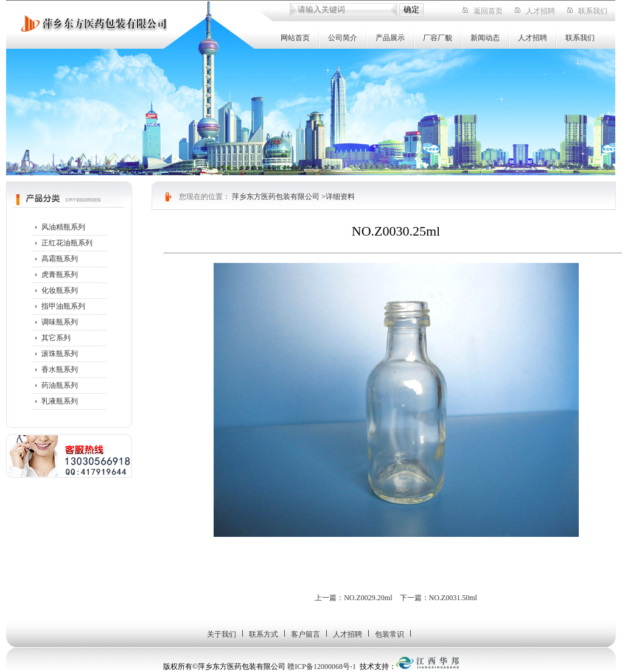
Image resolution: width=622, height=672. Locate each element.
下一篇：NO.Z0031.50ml (439, 598)
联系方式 (264, 634)
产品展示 (390, 38)
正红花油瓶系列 (67, 243)
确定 (411, 9)
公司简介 (343, 38)
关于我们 (222, 634)
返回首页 (488, 11)
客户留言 (306, 634)
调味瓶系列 (60, 322)
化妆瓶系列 (60, 290)
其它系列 (56, 338)
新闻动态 (485, 38)
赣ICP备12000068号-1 (322, 667)
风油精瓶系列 (63, 227)
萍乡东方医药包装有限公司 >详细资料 (293, 197)
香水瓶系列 (60, 369)
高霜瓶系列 (60, 259)
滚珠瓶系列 (60, 354)
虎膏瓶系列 (60, 275)
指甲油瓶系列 (63, 306)
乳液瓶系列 (60, 401)
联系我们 (593, 11)
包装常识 (390, 634)
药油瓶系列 (60, 385)
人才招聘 (540, 11)
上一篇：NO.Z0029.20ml (353, 598)
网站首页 (295, 38)
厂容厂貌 (438, 38)
